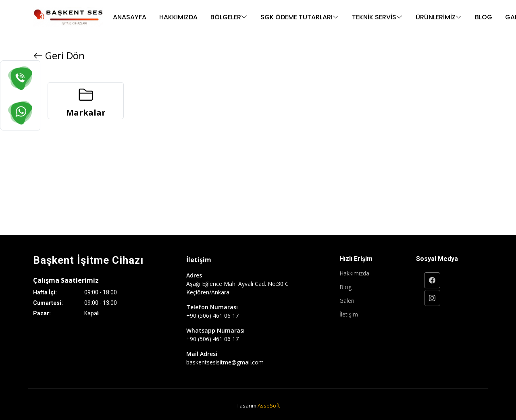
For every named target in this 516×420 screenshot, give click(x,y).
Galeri (347, 301)
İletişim (349, 314)
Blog (484, 17)
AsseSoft (269, 406)
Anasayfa (130, 17)
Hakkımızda (178, 17)
